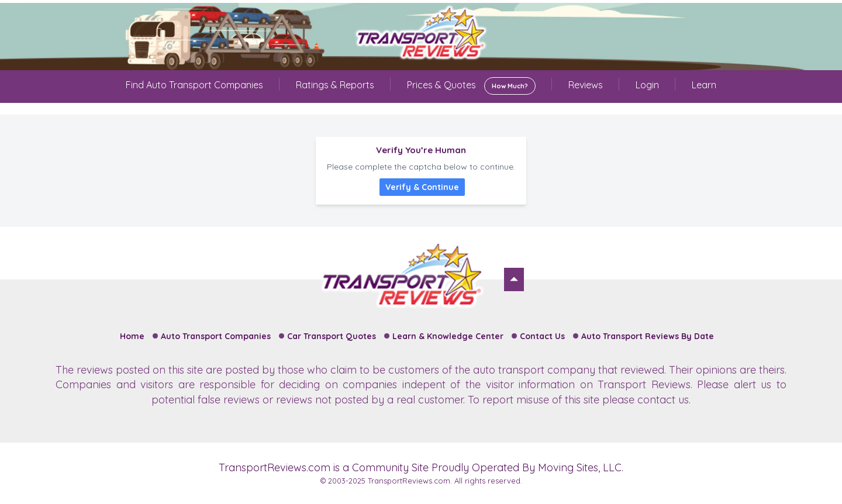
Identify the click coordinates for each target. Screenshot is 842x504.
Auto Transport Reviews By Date (648, 336)
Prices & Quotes (471, 86)
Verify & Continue (422, 187)
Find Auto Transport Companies (194, 85)
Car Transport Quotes (332, 336)
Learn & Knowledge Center (448, 336)
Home (132, 336)
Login (647, 85)
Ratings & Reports (335, 85)
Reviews (586, 85)
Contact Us (542, 336)
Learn (704, 85)
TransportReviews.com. (410, 481)
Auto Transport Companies (216, 336)
